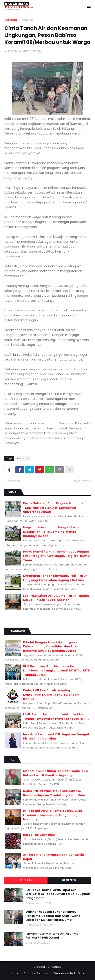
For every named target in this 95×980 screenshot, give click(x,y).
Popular (26, 880)
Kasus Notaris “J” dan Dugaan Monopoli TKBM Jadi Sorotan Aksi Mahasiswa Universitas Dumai (53, 508)
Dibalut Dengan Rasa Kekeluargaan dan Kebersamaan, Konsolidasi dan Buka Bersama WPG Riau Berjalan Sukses (53, 646)
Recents (69, 880)
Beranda (11, 20)
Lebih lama (81, 481)
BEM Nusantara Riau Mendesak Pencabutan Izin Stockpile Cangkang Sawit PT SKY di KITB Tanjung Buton (57, 671)
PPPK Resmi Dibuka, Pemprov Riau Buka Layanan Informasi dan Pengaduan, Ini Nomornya (53, 815)
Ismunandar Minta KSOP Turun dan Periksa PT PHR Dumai (53, 936)
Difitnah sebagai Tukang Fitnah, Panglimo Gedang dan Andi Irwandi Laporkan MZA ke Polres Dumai (54, 916)
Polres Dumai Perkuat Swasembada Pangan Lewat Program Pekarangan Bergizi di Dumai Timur (57, 556)
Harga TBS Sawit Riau (39, 835)
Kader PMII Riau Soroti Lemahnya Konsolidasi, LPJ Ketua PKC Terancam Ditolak (51, 695)
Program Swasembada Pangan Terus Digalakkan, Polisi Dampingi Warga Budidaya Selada (51, 532)
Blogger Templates (48, 967)
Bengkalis (26, 20)
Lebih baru (14, 481)
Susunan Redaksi (36, 973)
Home (14, 973)
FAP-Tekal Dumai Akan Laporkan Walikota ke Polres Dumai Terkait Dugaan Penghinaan (58, 894)
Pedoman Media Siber (69, 973)
